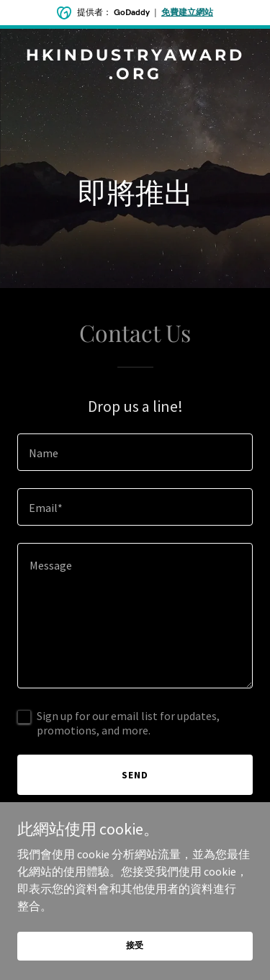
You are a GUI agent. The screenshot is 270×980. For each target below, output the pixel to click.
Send (135, 775)
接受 (135, 945)
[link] (135, 75)
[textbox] (135, 452)
